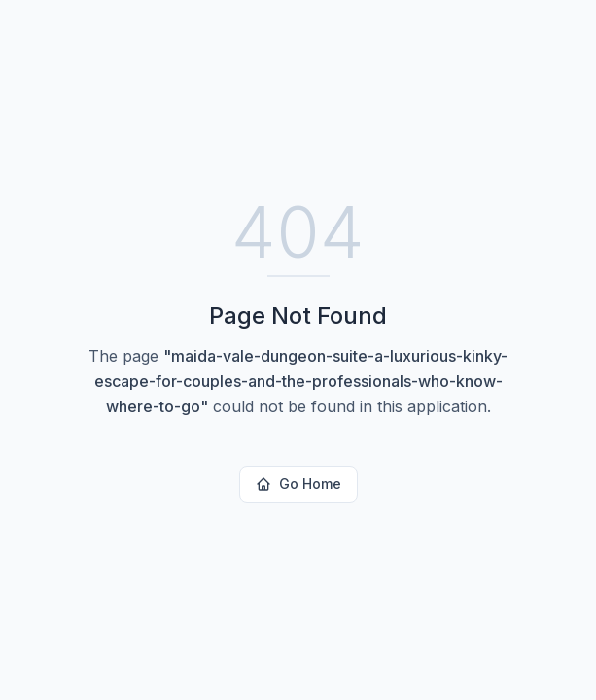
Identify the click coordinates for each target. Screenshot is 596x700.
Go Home (298, 484)
